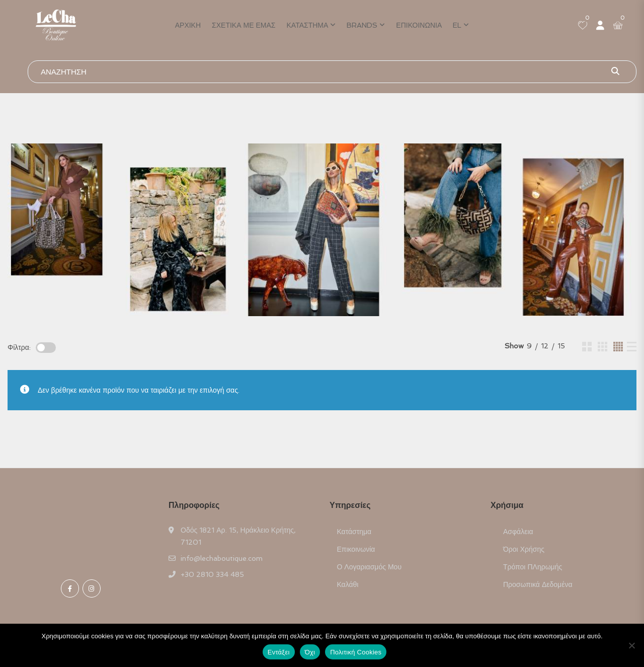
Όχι (310, 652)
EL (457, 25)
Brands (362, 25)
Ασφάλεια (518, 532)
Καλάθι (348, 584)
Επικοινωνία (419, 25)
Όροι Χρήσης (524, 549)
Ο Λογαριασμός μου (370, 567)
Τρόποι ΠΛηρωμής (533, 567)
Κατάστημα (308, 25)
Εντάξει (279, 652)
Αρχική (188, 25)
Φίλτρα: (19, 347)
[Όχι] (631, 645)
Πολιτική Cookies (356, 652)
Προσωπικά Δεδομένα (538, 584)
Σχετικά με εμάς (244, 25)
